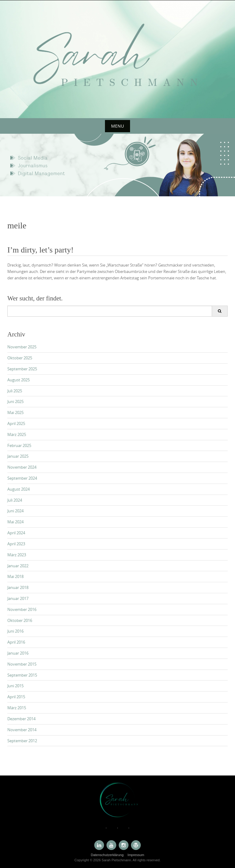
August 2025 (19, 380)
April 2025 (16, 423)
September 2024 (22, 478)
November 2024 (22, 467)
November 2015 (22, 664)
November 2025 (22, 347)
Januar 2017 (18, 598)
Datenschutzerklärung (107, 855)
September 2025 (22, 369)
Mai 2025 (15, 412)
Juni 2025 (15, 401)
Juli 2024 (15, 500)
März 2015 (17, 708)
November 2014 (22, 730)
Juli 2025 (15, 391)
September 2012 (22, 741)
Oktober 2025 (20, 358)
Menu (117, 126)
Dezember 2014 (21, 719)
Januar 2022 (18, 566)
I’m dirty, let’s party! (40, 250)
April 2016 (16, 642)
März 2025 (17, 434)
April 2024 (16, 533)
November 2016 (22, 609)
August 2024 (19, 489)
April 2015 (16, 697)
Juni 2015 (15, 686)
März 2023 (17, 555)
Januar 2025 (18, 456)
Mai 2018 (15, 576)
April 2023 (16, 544)
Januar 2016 (18, 653)
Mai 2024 (15, 522)
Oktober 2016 (20, 620)
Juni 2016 (15, 631)
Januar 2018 (18, 587)
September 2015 (22, 675)
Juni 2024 (15, 511)
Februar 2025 (19, 445)
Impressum (136, 855)
